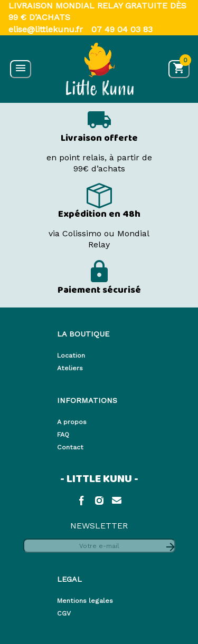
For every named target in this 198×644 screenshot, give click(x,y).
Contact (70, 447)
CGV (64, 613)
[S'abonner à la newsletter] (169, 546)
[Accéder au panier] (179, 69)
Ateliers (70, 368)
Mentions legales (85, 600)
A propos (72, 422)
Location (71, 355)
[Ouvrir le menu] (21, 69)
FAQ (63, 434)
